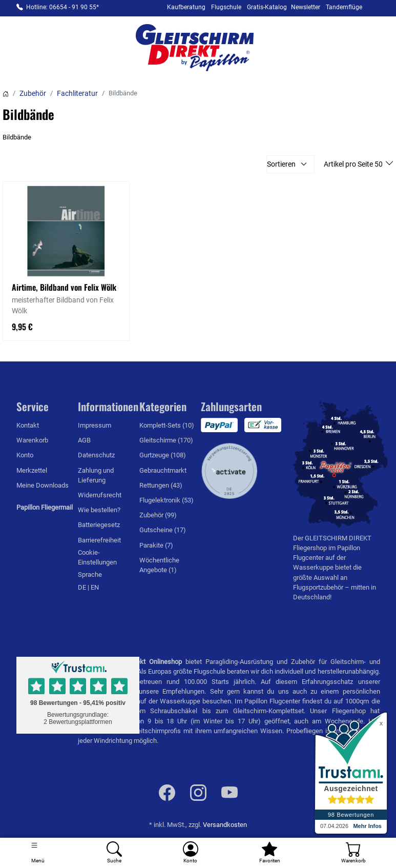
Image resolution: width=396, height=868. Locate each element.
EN (95, 587)
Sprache (90, 574)
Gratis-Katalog (267, 7)
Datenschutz (96, 455)
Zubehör (33, 93)
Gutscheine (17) (163, 530)
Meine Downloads (43, 485)
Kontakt (28, 425)
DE (83, 587)
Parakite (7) (156, 545)
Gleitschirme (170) (166, 440)
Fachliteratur (77, 93)
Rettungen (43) (161, 485)
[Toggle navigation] (38, 853)
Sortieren (281, 164)
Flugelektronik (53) (166, 500)
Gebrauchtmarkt (163, 470)
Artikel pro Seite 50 (354, 164)
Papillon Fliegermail (45, 507)
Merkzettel (32, 470)
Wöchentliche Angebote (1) (159, 565)
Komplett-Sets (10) (167, 425)
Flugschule (226, 7)
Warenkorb (32, 440)
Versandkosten (225, 825)
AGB (84, 440)
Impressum (95, 425)
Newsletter (306, 7)
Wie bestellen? (99, 510)
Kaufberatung (186, 7)
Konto (25, 455)
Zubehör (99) (158, 515)
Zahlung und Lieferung (96, 475)
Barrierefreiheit (99, 540)
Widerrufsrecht (100, 495)
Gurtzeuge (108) (163, 455)
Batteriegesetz (99, 525)
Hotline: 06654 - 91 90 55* (62, 7)
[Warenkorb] (353, 853)
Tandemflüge (344, 7)
